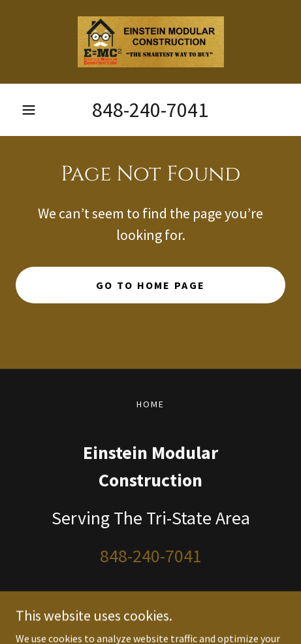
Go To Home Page (150, 285)
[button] (29, 110)
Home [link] (150, 404)
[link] (151, 42)
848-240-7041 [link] (150, 110)
